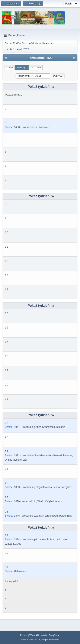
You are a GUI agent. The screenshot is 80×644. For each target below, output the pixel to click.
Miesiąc (22, 67)
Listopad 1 (12, 581)
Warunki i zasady (38, 635)
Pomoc (24, 635)
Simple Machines (50, 640)
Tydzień (36, 67)
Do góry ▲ (54, 635)
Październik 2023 (40, 58)
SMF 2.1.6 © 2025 (31, 640)
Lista (10, 67)
